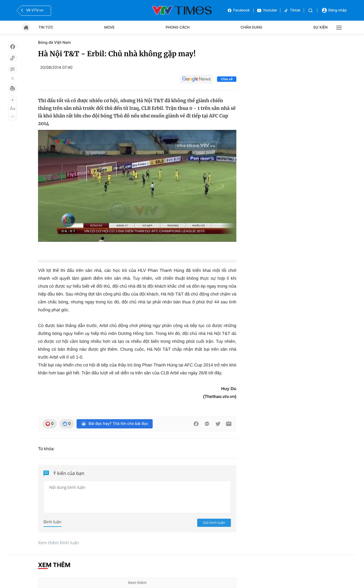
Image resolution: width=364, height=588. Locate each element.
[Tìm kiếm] (310, 10)
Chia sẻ (227, 79)
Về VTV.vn (32, 10)
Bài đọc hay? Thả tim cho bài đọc (115, 424)
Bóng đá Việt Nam (54, 43)
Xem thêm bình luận (59, 543)
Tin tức (46, 27)
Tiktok (292, 10)
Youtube (267, 10)
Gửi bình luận (214, 522)
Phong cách (178, 27)
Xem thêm (137, 583)
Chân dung (252, 27)
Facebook (239, 10)
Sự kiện (320, 27)
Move (109, 27)
